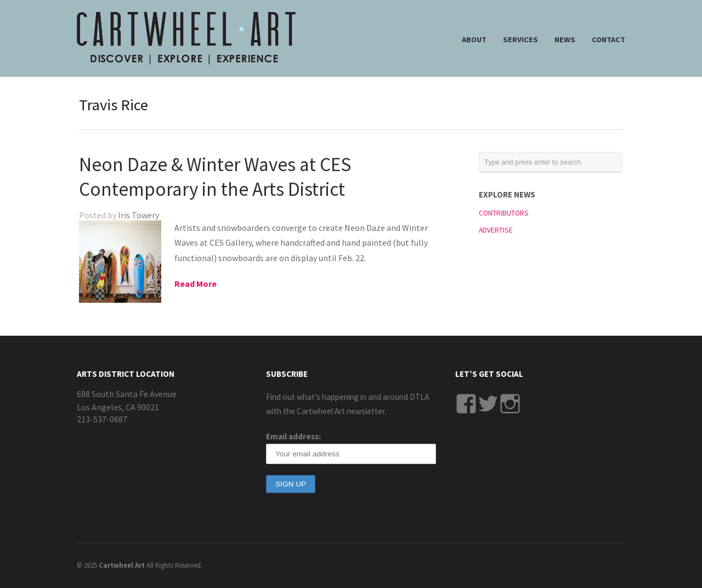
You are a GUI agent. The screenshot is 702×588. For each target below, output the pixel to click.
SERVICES (520, 39)
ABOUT (474, 39)
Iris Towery (138, 215)
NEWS (565, 39)
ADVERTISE (496, 230)
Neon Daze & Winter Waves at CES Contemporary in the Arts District (215, 177)
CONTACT (608, 39)
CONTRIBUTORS (504, 213)
